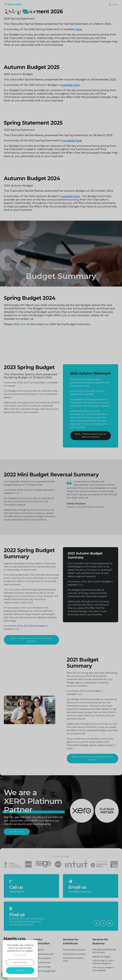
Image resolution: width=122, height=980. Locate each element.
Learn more (20, 955)
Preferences (20, 963)
